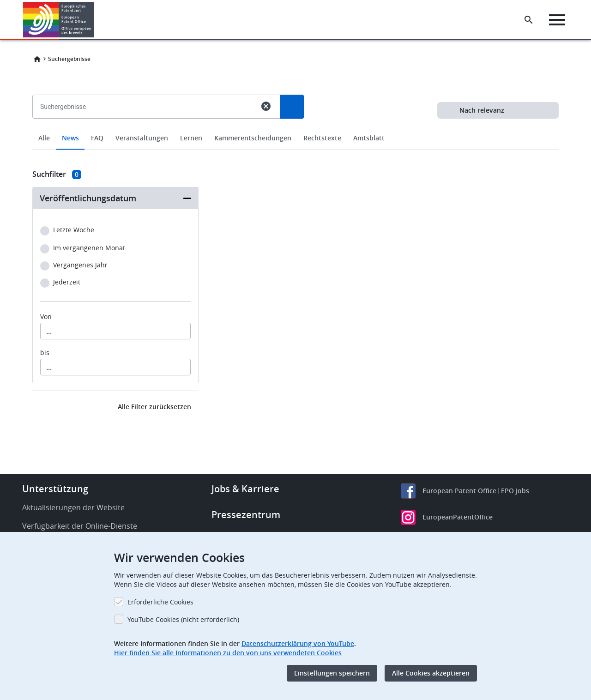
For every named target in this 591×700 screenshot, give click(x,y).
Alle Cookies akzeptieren (431, 673)
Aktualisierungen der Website (73, 507)
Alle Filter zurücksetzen (154, 407)
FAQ (97, 138)
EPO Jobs (515, 491)
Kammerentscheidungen (253, 138)
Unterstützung (55, 489)
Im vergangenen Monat (89, 248)
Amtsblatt (369, 138)
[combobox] (295, 128)
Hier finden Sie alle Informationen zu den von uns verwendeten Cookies (228, 653)
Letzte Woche (74, 230)
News (70, 138)
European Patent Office (459, 491)
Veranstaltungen (142, 138)
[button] (96, 20)
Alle (44, 138)
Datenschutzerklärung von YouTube (298, 643)
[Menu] (557, 20)
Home (37, 59)
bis (45, 353)
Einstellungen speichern (332, 673)
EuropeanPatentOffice (458, 517)
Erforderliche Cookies (160, 602)
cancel (266, 106)
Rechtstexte (322, 138)
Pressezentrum (246, 515)
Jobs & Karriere (245, 489)
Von (46, 317)
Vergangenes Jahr (80, 265)
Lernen (191, 138)
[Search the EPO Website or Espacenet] (529, 20)
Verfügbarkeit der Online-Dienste (80, 526)
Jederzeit (67, 282)
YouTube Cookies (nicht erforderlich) (183, 619)
